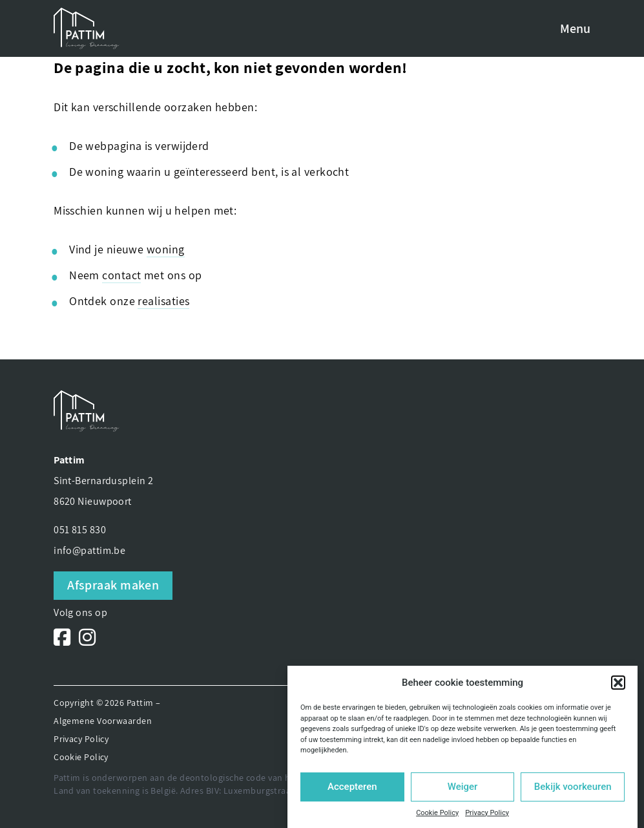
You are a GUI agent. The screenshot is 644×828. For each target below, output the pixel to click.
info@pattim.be (89, 550)
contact (121, 275)
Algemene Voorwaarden (103, 721)
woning (166, 249)
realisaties (163, 301)
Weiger (463, 787)
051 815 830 (80, 530)
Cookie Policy (437, 813)
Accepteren (352, 787)
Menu (575, 28)
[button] (618, 683)
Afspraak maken (113, 585)
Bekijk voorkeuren (573, 787)
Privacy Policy (487, 813)
